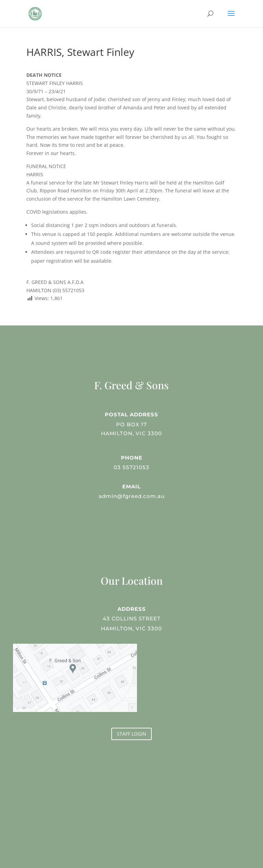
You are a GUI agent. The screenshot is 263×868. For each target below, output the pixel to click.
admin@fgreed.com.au (131, 495)
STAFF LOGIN (131, 734)
